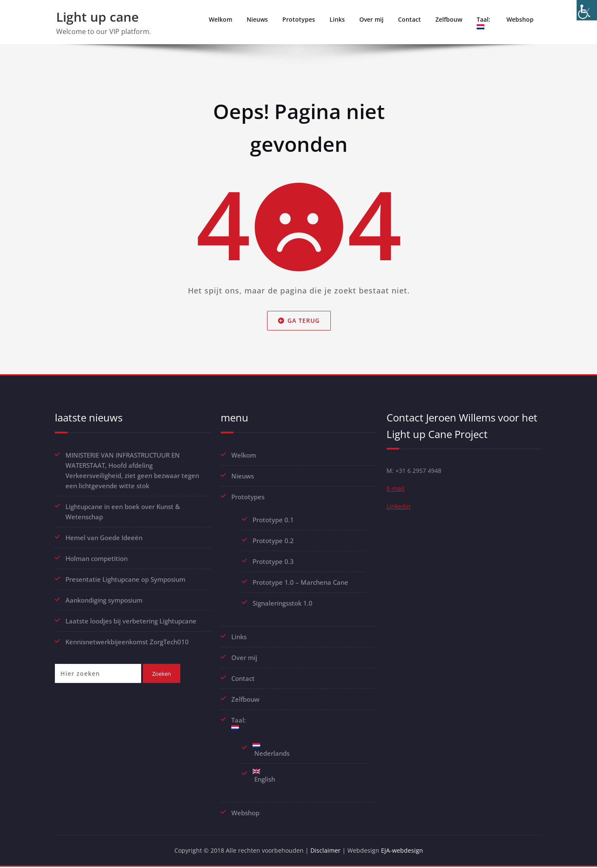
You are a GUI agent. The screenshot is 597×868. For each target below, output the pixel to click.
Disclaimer (327, 851)
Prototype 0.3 (274, 561)
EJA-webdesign (405, 851)
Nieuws (257, 19)
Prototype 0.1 (273, 520)
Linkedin (399, 509)
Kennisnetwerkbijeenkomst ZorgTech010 (127, 642)
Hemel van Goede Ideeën (104, 538)
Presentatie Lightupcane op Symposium (125, 579)
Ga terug (298, 320)
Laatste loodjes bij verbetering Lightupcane (131, 621)
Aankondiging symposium (104, 600)
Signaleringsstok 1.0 (283, 603)
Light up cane (97, 17)
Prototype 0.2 (273, 541)
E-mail (396, 490)
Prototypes (299, 19)
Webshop (520, 19)
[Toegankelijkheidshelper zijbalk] (587, 10)
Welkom (220, 19)
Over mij (371, 19)
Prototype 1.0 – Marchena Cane (300, 582)
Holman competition (97, 558)
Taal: (484, 22)
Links (337, 19)
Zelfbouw (449, 19)
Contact (409, 19)
